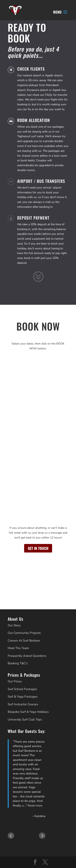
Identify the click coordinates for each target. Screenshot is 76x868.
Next (42, 836)
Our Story (14, 625)
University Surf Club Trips (25, 719)
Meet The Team (18, 648)
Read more (35, 806)
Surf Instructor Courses (23, 704)
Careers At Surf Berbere (24, 641)
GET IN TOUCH (38, 548)
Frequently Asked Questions (27, 656)
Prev (11, 836)
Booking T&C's (18, 663)
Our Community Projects (24, 633)
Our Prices (15, 681)
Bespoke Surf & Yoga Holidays (28, 712)
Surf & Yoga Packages (23, 697)
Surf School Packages (22, 689)
